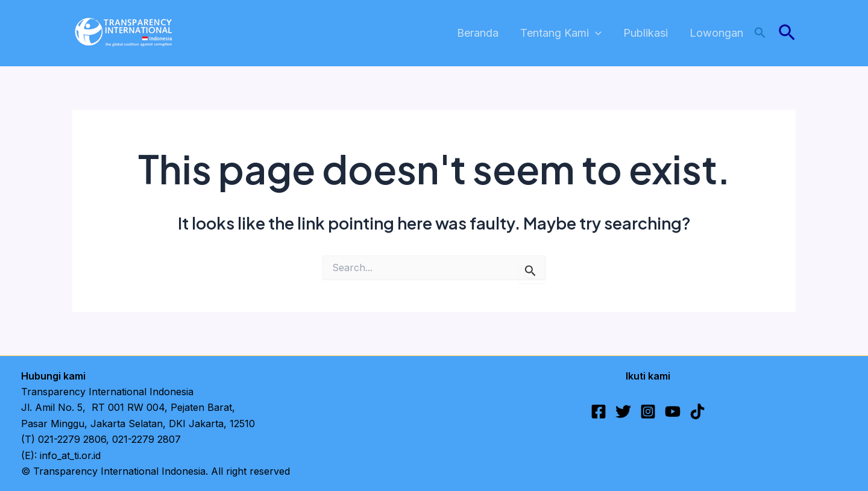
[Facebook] (599, 411)
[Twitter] (623, 411)
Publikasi (646, 33)
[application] (595, 33)
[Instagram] (648, 411)
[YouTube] (673, 411)
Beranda (478, 33)
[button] (760, 33)
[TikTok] (697, 411)
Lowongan (716, 33)
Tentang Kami (561, 33)
